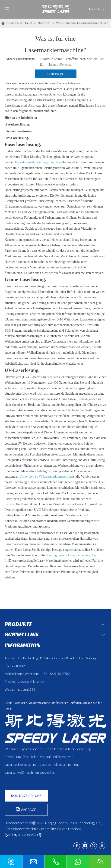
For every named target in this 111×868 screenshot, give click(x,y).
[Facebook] (77, 846)
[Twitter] (94, 846)
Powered (66, 64)
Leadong (75, 829)
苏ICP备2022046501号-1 (25, 835)
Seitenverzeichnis (25, 829)
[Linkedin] (85, 846)
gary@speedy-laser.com (30, 682)
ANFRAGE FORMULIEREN (26, 811)
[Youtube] (102, 846)
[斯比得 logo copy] (55, 728)
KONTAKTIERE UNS (26, 796)
